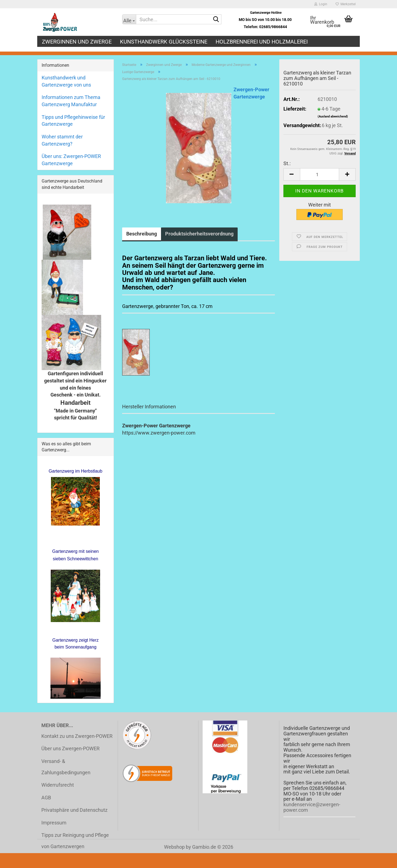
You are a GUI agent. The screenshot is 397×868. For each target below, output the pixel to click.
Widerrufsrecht (58, 785)
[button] (292, 174)
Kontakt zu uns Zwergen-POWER (77, 736)
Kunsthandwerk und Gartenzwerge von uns (66, 81)
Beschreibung (142, 234)
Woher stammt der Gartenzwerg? (62, 140)
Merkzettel (346, 4)
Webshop (174, 847)
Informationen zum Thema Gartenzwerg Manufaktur (71, 101)
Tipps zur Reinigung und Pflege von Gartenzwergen (75, 841)
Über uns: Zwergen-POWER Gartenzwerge (71, 160)
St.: (287, 163)
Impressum (54, 823)
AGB (46, 798)
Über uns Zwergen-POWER (70, 748)
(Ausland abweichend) (333, 116)
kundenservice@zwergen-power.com (312, 807)
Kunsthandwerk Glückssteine (164, 42)
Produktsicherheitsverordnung (199, 234)
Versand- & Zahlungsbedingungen (66, 767)
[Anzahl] (320, 174)
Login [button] (321, 4)
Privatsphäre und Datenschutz (74, 810)
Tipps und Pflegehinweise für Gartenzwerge (73, 121)
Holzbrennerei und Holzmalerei (262, 42)
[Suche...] (129, 19)
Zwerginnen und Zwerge (77, 42)
